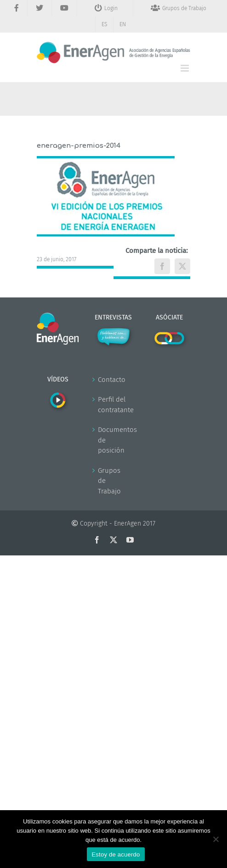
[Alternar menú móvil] (185, 68)
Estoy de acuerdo (116, 854)
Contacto (112, 380)
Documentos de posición (114, 440)
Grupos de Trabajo (109, 481)
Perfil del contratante (114, 405)
